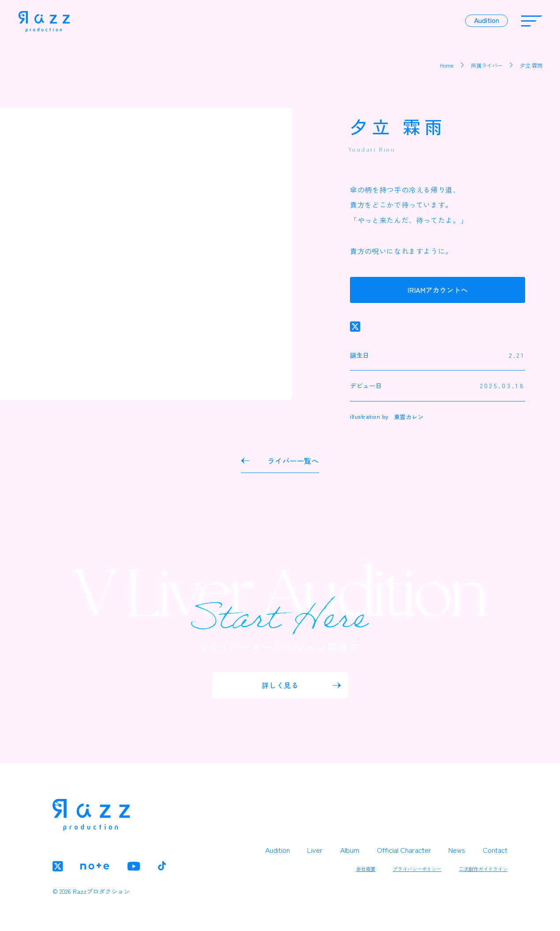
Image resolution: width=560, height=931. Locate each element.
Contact (495, 850)
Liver (315, 850)
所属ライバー (487, 65)
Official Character (404, 850)
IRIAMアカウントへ (438, 290)
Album (350, 850)
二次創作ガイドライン (483, 869)
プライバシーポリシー (417, 869)
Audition (278, 850)
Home (447, 65)
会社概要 (366, 869)
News (457, 850)
